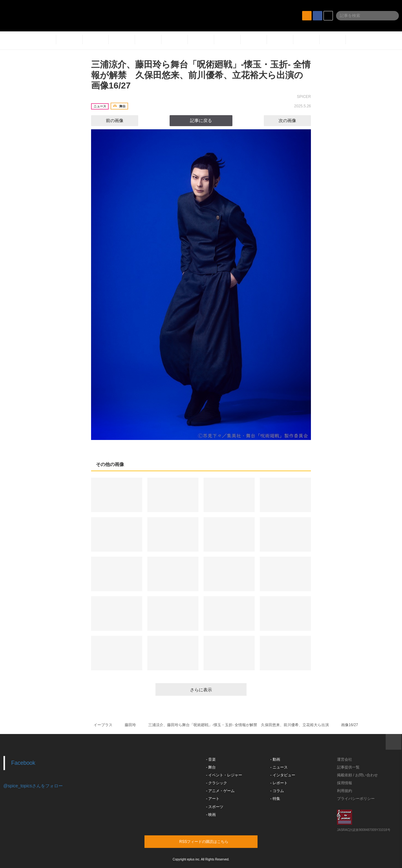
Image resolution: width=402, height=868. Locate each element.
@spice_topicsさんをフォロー (33, 786)
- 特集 (275, 799)
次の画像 (293, 121)
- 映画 (211, 815)
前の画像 (109, 121)
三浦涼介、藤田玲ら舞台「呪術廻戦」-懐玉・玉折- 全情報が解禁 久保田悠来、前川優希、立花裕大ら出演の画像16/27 (201, 75)
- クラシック (217, 783)
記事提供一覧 (348, 767)
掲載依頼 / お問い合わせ (357, 775)
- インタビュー (283, 775)
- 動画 (275, 759)
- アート (213, 799)
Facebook (23, 763)
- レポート (279, 783)
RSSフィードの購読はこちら (213, 841)
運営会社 (345, 759)
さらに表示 (201, 690)
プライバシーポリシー (356, 799)
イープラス (103, 725)
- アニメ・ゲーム (220, 791)
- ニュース (279, 767)
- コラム (277, 791)
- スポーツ (215, 807)
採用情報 (345, 783)
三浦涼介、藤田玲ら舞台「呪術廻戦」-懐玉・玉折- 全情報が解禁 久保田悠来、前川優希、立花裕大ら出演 (239, 725)
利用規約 (345, 791)
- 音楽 (211, 759)
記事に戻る (201, 121)
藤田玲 (130, 725)
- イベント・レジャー (224, 775)
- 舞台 (211, 767)
